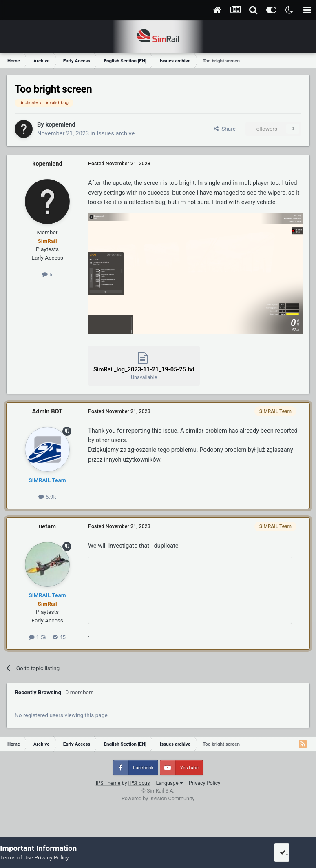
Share (225, 129)
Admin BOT (48, 411)
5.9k (47, 497)
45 (59, 637)
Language (169, 783)
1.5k (38, 637)
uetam (47, 526)
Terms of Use (17, 857)
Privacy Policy (205, 783)
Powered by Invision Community (158, 798)
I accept (292, 852)
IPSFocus (139, 783)
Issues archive (116, 133)
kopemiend (60, 124)
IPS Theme (108, 783)
